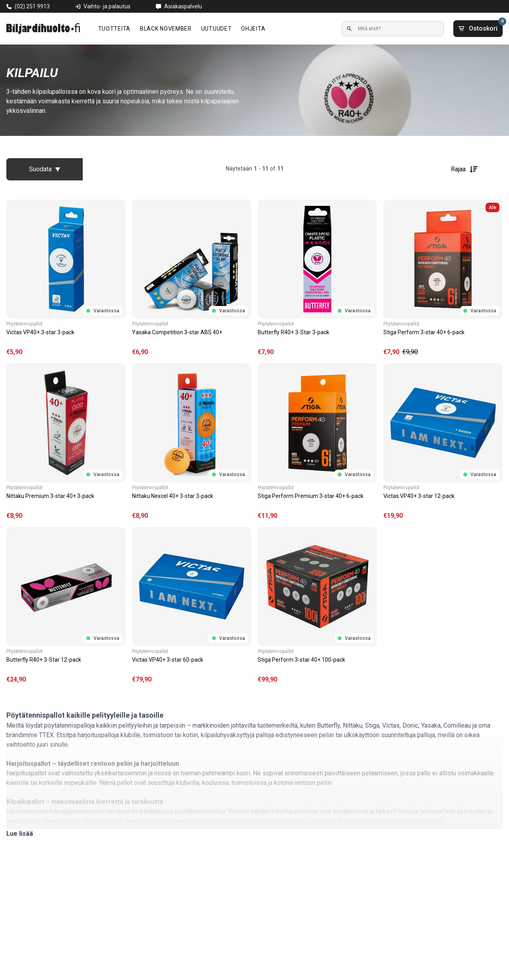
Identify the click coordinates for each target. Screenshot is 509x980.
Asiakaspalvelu (183, 6)
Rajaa (465, 169)
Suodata (45, 169)
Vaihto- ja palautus (107, 6)
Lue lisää (20, 834)
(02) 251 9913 (32, 6)
